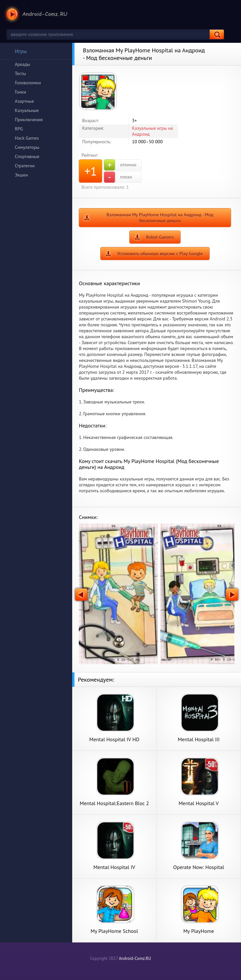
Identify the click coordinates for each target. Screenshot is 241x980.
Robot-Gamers (160, 237)
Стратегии (25, 166)
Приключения (29, 120)
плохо (118, 177)
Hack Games (27, 138)
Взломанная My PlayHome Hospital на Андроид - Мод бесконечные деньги (160, 218)
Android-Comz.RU (135, 958)
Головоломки (28, 83)
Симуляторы (27, 147)
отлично (120, 165)
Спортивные (27, 156)
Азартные (24, 101)
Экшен (21, 175)
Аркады (22, 64)
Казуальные (27, 110)
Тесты (20, 73)
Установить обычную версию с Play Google (160, 254)
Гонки (20, 92)
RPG (19, 129)
